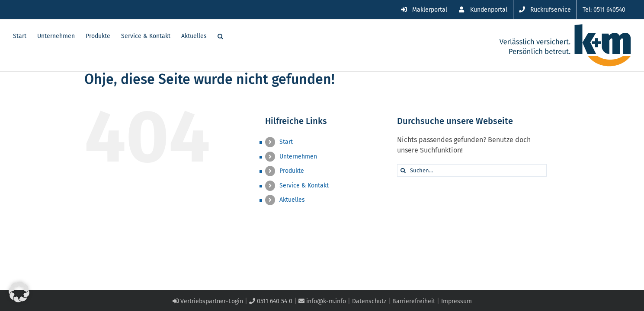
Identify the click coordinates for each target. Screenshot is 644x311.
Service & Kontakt (304, 186)
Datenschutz (369, 301)
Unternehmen (298, 157)
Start (286, 142)
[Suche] (403, 170)
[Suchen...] (472, 170)
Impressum (457, 301)
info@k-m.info (322, 301)
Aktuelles (292, 200)
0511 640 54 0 (271, 301)
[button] (231, 35)
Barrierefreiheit (414, 301)
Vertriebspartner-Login (208, 301)
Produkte (292, 171)
